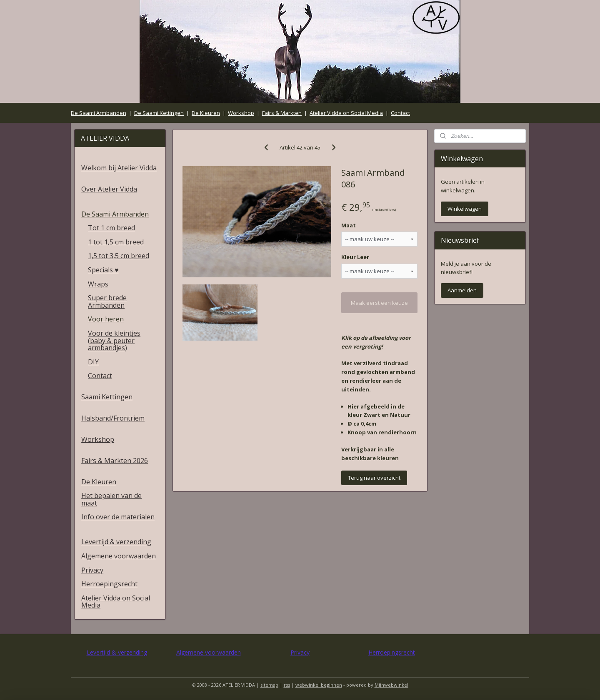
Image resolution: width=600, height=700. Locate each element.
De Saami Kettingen (159, 113)
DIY (93, 362)
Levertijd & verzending (116, 542)
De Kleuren (206, 113)
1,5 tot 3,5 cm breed (119, 256)
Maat (349, 225)
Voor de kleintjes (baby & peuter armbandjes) (114, 340)
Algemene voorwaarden (119, 556)
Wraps (98, 284)
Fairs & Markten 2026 (115, 461)
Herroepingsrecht (109, 584)
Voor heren (106, 319)
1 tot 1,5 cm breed (116, 242)
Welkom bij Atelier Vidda (119, 168)
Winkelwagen (465, 209)
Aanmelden (462, 290)
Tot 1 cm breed (111, 228)
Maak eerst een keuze (379, 303)
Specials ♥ (103, 270)
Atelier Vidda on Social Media (346, 113)
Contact (400, 113)
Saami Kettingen (107, 397)
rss (287, 685)
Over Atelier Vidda (109, 189)
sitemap (269, 685)
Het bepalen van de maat (111, 499)
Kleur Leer (355, 257)
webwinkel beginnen (319, 685)
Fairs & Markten (282, 113)
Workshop (241, 113)
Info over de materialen (118, 517)
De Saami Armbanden (99, 113)
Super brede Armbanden (107, 301)
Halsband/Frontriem (113, 418)
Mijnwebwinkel (391, 685)
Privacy (92, 570)
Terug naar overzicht (374, 478)
